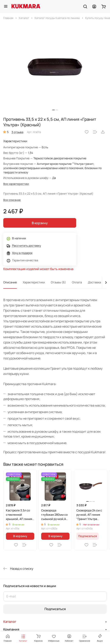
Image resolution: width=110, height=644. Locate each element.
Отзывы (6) (58, 282)
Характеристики (34, 282)
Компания (11, 629)
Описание (10, 282)
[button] (53, 110)
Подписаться (55, 609)
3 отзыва (17, 132)
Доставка (94, 282)
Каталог (10, 622)
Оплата (77, 282)
